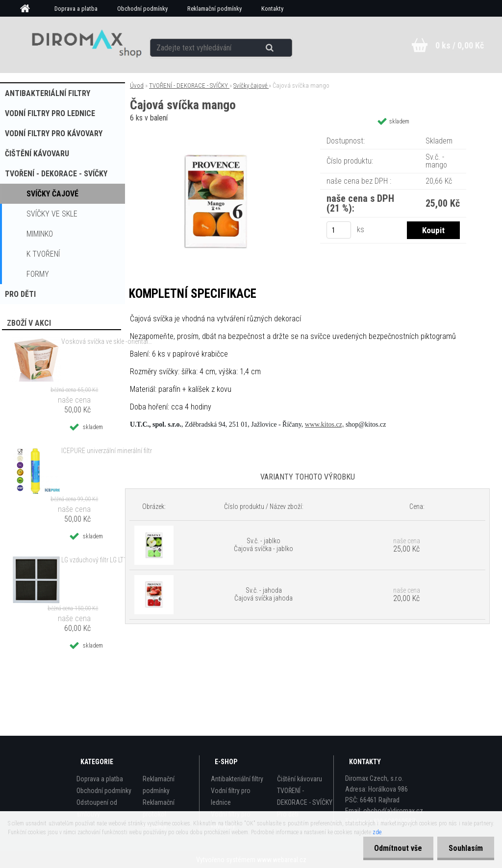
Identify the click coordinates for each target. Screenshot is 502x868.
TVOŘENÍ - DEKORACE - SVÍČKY (56, 174)
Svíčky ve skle (52, 214)
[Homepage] (28, 9)
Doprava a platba (76, 9)
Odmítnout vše (395, 848)
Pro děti (20, 294)
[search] (270, 45)
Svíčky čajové (52, 194)
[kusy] (339, 230)
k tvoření (43, 254)
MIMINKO (40, 234)
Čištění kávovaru (37, 154)
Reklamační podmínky (214, 9)
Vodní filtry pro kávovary (54, 133)
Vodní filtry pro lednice (50, 113)
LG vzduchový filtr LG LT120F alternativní (107, 560)
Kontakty (272, 9)
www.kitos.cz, (325, 424)
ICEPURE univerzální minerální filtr (107, 451)
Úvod (137, 85)
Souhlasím (465, 848)
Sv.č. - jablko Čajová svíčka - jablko (264, 545)
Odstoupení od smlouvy (97, 808)
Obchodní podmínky (142, 9)
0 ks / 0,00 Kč (460, 45)
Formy (38, 274)
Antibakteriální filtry (48, 93)
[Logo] (83, 45)
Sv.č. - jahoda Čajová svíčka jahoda (264, 594)
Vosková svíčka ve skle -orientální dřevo (107, 341)
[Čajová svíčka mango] (215, 134)
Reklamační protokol (159, 808)
